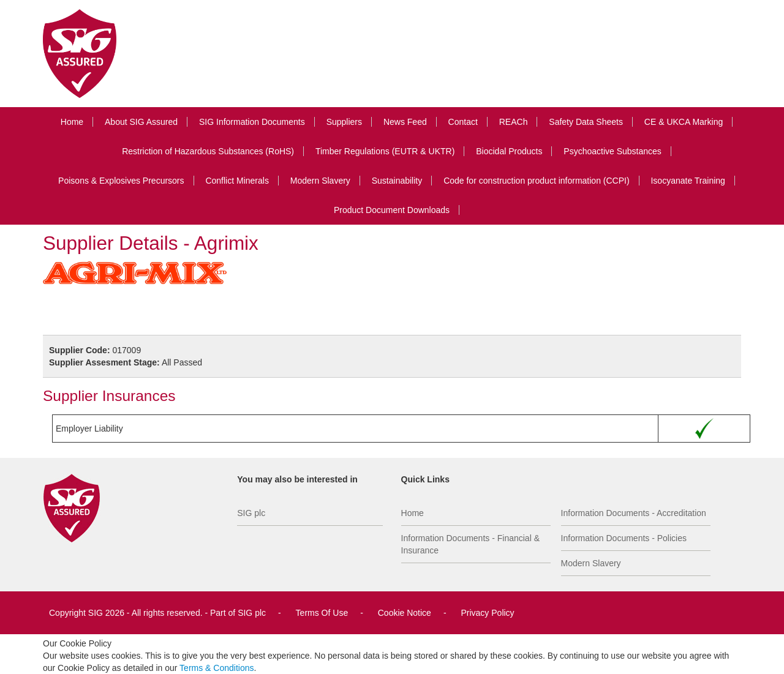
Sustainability (397, 181)
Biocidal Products (509, 151)
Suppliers (344, 122)
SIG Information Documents (252, 122)
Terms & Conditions (217, 668)
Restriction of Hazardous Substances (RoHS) (208, 151)
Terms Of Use (322, 613)
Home (72, 122)
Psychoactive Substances (612, 151)
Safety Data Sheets (586, 122)
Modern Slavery (320, 181)
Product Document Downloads (392, 210)
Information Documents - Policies (624, 538)
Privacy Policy (487, 613)
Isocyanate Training (688, 181)
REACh (514, 122)
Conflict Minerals (237, 181)
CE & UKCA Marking (684, 122)
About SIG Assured (141, 122)
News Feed (405, 122)
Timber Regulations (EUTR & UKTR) (385, 151)
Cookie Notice (405, 613)
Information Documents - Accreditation (634, 513)
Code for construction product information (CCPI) (536, 181)
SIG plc (251, 513)
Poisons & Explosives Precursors (121, 181)
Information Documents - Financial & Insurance (470, 544)
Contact (463, 122)
